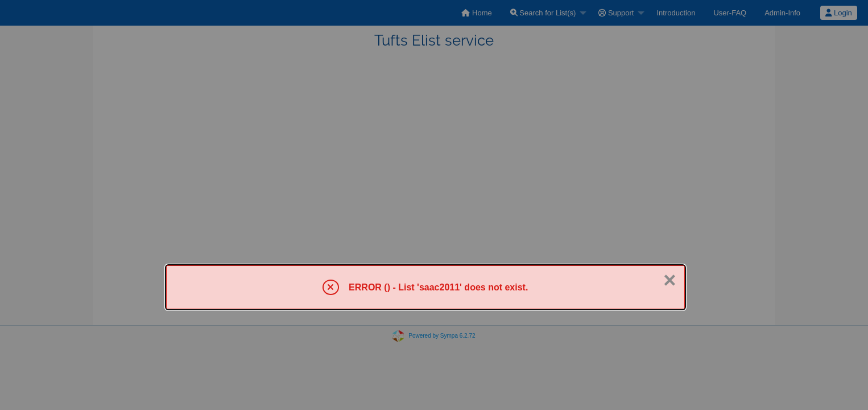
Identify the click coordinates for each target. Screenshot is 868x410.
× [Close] (669, 280)
